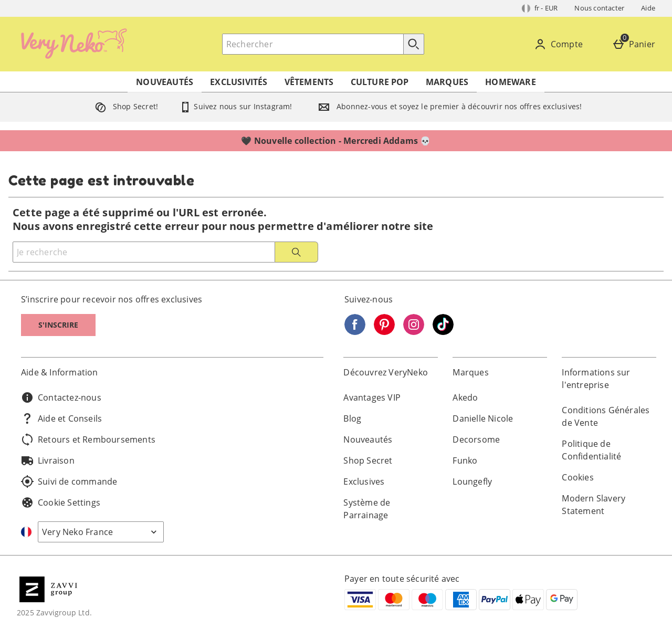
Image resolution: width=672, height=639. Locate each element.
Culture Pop (380, 82)
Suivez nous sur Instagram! (235, 106)
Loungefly (472, 481)
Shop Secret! (124, 106)
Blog (352, 418)
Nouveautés (165, 82)
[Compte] (560, 44)
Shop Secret (368, 460)
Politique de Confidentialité (591, 450)
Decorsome (476, 439)
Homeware (511, 82)
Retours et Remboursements (88, 439)
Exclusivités (239, 82)
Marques (447, 82)
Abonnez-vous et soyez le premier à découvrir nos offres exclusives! (448, 106)
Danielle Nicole (483, 418)
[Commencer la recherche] (414, 44)
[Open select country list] (101, 532)
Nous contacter (599, 8)
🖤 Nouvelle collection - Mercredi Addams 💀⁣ (336, 141)
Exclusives (364, 481)
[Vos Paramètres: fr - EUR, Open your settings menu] (540, 8)
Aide (648, 8)
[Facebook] (355, 332)
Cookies (577, 477)
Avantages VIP (372, 397)
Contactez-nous (61, 397)
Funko (465, 460)
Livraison (48, 460)
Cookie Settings (61, 502)
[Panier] (636, 44)
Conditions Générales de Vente (606, 416)
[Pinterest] (384, 332)
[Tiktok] (443, 332)
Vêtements (309, 82)
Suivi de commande (69, 481)
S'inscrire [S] (58, 325)
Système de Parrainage (367, 509)
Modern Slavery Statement (594, 505)
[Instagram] (414, 332)
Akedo (465, 397)
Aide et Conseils (61, 418)
